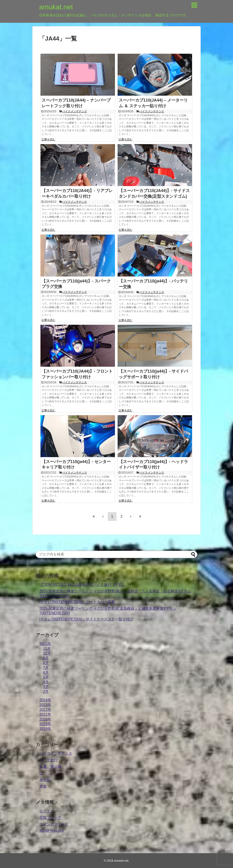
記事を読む (48, 139)
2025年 (45, 644)
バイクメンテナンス (75, 111)
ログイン (47, 811)
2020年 (45, 719)
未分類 (45, 780)
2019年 (45, 724)
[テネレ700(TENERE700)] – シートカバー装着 (77, 602)
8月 (46, 663)
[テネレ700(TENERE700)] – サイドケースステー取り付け (86, 619)
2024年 (45, 700)
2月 (46, 692)
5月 (46, 677)
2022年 (45, 710)
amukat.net (56, 7)
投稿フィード (50, 818)
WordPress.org (51, 831)
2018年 (45, 729)
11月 (47, 649)
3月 (46, 687)
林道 (43, 786)
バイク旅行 (48, 760)
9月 (46, 658)
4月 (46, 682)
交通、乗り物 (50, 767)
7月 (46, 668)
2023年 (45, 705)
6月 (46, 672)
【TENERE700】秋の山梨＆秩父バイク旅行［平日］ (83, 585)
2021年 (45, 714)
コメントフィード (54, 824)
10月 (47, 653)
